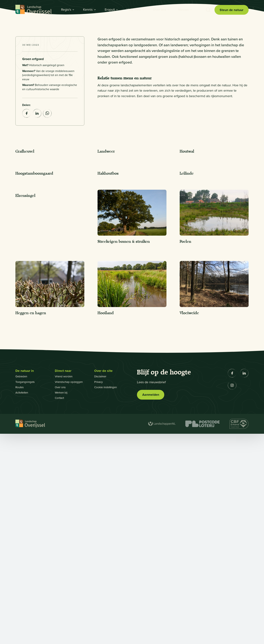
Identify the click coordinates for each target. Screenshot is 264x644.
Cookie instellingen (107, 597)
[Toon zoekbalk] (208, 10)
